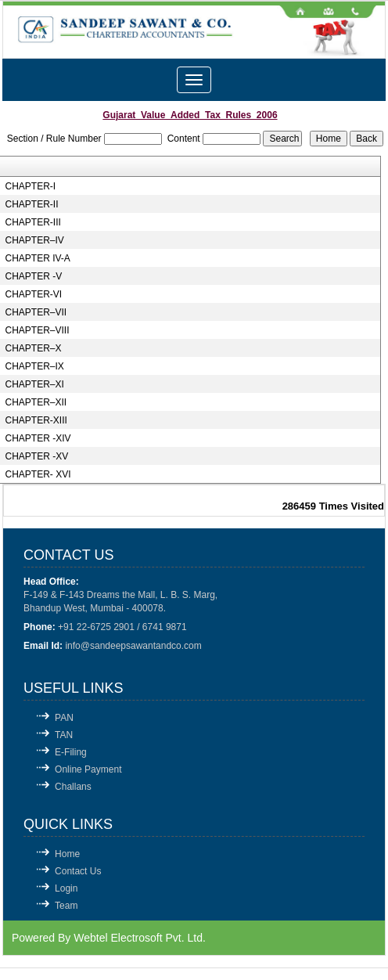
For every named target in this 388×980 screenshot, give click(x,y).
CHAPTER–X (33, 348)
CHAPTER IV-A (37, 258)
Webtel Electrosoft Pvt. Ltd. (140, 938)
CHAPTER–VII (36, 312)
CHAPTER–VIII (37, 330)
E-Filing (71, 752)
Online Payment (88, 769)
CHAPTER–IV (34, 240)
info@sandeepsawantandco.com (133, 646)
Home (67, 854)
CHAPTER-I (30, 186)
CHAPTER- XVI (38, 474)
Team (66, 906)
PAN (64, 718)
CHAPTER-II (31, 204)
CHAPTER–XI (34, 384)
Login (66, 888)
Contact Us (78, 871)
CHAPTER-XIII (36, 420)
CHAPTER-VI (33, 294)
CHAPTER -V (33, 276)
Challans (73, 787)
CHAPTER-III (32, 222)
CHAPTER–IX (34, 366)
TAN (64, 735)
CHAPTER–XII (36, 402)
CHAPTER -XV (36, 456)
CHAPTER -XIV (38, 438)
